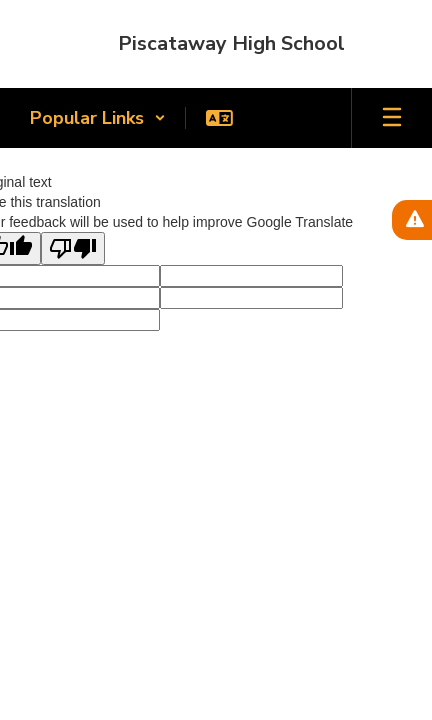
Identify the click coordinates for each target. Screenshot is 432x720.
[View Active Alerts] (412, 220)
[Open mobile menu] (392, 118)
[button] (98, 118)
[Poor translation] (73, 248)
